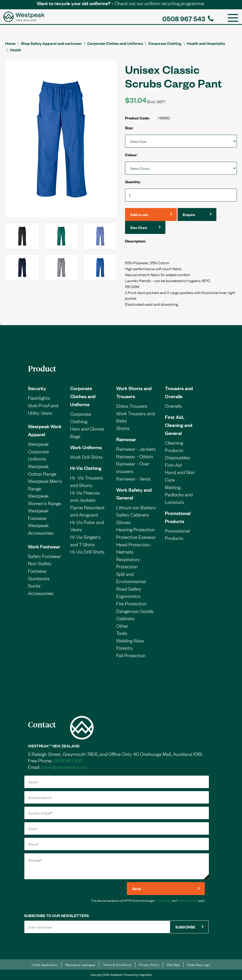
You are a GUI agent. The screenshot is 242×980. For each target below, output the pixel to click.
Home (10, 43)
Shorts (123, 428)
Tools (122, 633)
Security (37, 388)
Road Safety (129, 589)
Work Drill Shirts (86, 457)
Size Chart (139, 227)
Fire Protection (131, 603)
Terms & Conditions (117, 964)
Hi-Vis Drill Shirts (87, 552)
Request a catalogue (80, 964)
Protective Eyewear (136, 537)
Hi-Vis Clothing (86, 468)
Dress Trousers (132, 406)
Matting (173, 487)
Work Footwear (44, 546)
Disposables (178, 457)
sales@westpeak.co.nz (64, 767)
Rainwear (126, 439)
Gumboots (39, 578)
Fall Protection (131, 655)
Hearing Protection (135, 529)
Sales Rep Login (199, 964)
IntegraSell (145, 975)
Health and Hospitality (206, 43)
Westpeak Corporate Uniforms (38, 451)
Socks (34, 585)
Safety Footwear (45, 556)
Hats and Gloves (87, 428)
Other (122, 626)
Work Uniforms (86, 447)
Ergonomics (128, 596)
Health (16, 50)
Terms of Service (188, 900)
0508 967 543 (188, 18)
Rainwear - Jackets (136, 449)
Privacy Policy (163, 900)
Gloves (123, 522)
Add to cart (139, 214)
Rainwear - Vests (134, 478)
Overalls (173, 406)
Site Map (173, 964)
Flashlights (39, 398)
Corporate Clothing (165, 43)
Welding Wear (130, 640)
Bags (75, 436)
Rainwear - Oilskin (135, 456)
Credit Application (45, 964)
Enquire (189, 214)
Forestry (125, 648)
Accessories (41, 593)
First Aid (173, 465)
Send (137, 888)
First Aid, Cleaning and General (179, 425)
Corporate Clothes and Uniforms (115, 43)
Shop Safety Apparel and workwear (51, 43)
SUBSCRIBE (185, 927)
